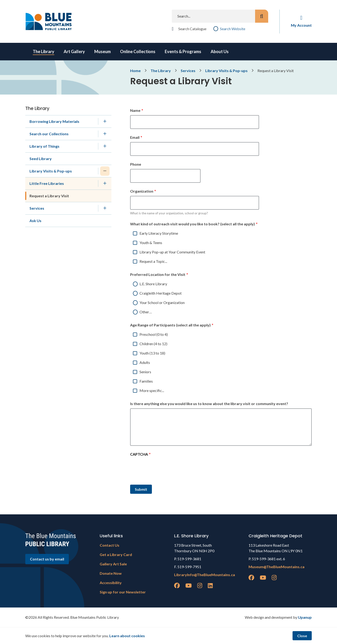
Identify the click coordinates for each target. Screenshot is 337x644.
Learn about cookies (127, 636)
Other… (146, 312)
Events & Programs (183, 51)
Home (135, 71)
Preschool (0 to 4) (154, 334)
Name (135, 110)
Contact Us (110, 545)
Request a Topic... (153, 261)
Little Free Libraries (47, 183)
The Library (44, 51)
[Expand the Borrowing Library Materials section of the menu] (105, 121)
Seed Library (41, 159)
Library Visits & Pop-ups (226, 71)
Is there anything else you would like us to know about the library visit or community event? (209, 404)
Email (135, 137)
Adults (145, 362)
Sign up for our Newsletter (123, 592)
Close (302, 636)
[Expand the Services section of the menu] (105, 208)
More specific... (152, 390)
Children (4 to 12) (153, 344)
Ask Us (35, 221)
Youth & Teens (151, 243)
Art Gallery (74, 51)
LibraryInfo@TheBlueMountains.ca (205, 575)
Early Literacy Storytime (159, 233)
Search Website (233, 29)
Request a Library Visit (49, 196)
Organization (142, 191)
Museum (103, 51)
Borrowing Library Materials (54, 121)
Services (188, 71)
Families (146, 381)
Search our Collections (49, 134)
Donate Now (111, 573)
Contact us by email (47, 559)
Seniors (145, 372)
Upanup (305, 617)
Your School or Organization (162, 302)
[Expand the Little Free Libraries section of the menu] (105, 183)
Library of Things (44, 146)
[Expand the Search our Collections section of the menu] (105, 134)
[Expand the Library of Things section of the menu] (105, 146)
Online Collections (138, 51)
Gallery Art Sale (113, 564)
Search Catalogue (192, 29)
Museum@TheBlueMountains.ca (277, 567)
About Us (220, 51)
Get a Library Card (116, 554)
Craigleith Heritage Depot (161, 293)
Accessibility (111, 583)
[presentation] (166, 470)
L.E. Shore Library (153, 284)
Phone (136, 164)
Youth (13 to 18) (152, 353)
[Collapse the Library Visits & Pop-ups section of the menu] (105, 171)
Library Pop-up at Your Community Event (172, 252)
